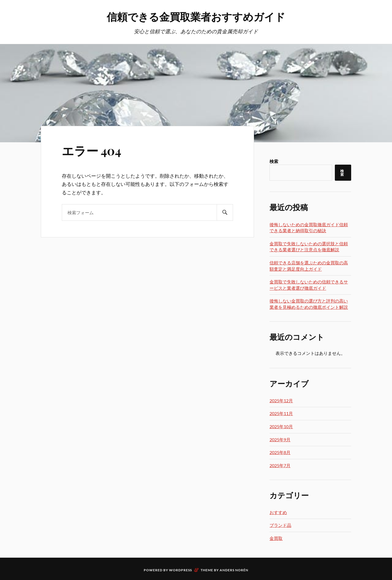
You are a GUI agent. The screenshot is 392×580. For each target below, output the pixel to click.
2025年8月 (280, 452)
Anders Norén (234, 570)
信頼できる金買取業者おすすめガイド (196, 16)
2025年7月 (280, 465)
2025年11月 (281, 413)
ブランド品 (280, 525)
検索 (274, 161)
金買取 (276, 538)
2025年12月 (281, 401)
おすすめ (278, 512)
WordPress (180, 570)
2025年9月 (280, 439)
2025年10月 (281, 426)
